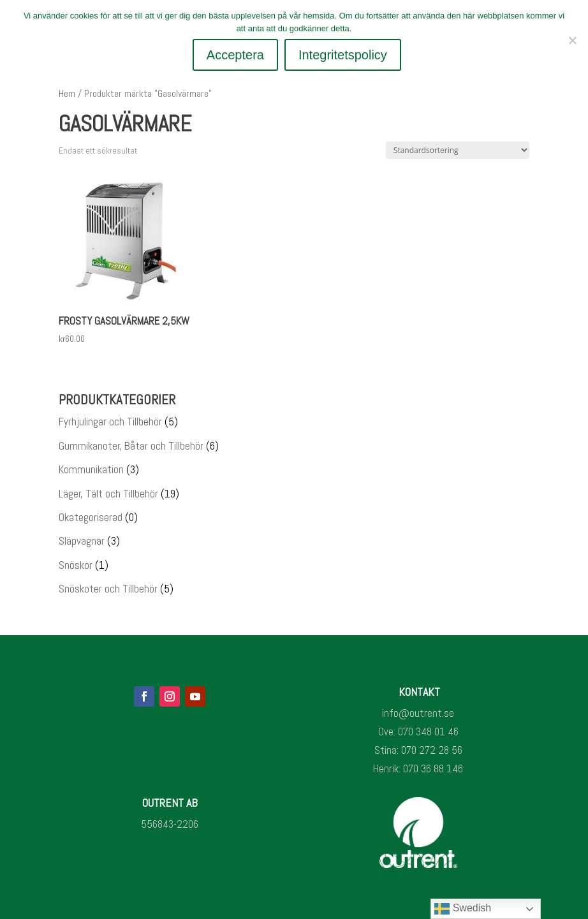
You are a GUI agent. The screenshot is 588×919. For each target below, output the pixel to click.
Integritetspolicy (343, 55)
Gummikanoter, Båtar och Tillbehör (131, 446)
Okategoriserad (91, 517)
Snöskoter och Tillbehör (108, 589)
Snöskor (76, 565)
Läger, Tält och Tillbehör (108, 494)
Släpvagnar (82, 541)
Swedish (463, 909)
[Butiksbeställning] (458, 150)
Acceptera (235, 55)
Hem (67, 94)
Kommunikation (91, 469)
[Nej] (572, 40)
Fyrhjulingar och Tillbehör (110, 422)
